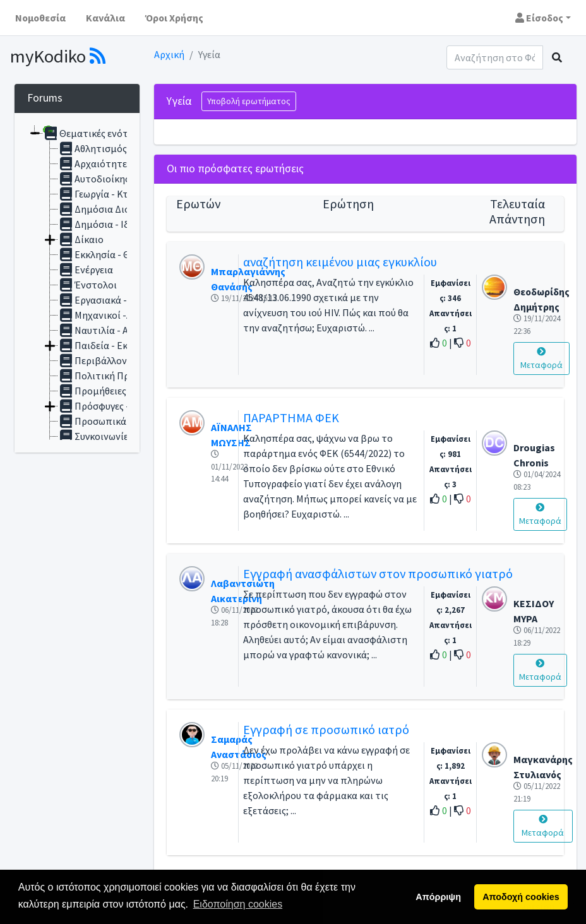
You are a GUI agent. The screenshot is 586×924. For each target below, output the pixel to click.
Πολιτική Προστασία (112, 376)
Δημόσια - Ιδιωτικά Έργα (121, 224)
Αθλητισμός (93, 148)
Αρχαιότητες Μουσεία (114, 163)
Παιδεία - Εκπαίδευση (114, 345)
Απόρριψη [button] (438, 897)
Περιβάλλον (93, 360)
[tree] (77, 283)
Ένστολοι (87, 285)
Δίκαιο (81, 239)
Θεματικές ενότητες (96, 133)
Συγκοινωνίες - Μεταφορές (124, 436)
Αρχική (169, 54)
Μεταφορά (541, 359)
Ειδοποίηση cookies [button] (238, 904)
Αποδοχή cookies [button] (521, 897)
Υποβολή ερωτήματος (249, 101)
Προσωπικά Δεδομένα (115, 421)
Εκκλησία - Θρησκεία (112, 254)
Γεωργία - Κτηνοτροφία (118, 194)
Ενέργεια (86, 269)
